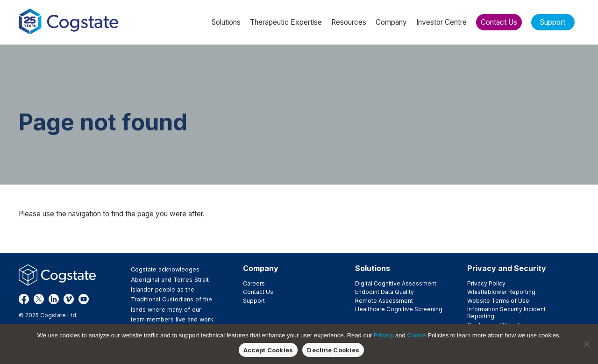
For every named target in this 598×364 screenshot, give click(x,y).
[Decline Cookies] (586, 344)
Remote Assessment (384, 301)
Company (261, 268)
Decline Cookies (333, 350)
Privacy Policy (486, 283)
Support (254, 301)
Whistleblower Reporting (501, 292)
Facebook (24, 299)
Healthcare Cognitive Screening (399, 309)
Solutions (373, 268)
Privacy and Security (507, 268)
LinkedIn (54, 299)
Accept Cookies (268, 350)
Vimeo (69, 299)
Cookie (416, 335)
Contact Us (258, 292)
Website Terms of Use (498, 301)
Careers (254, 283)
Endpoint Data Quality (384, 292)
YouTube (84, 299)
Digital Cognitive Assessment (396, 283)
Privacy (384, 335)
